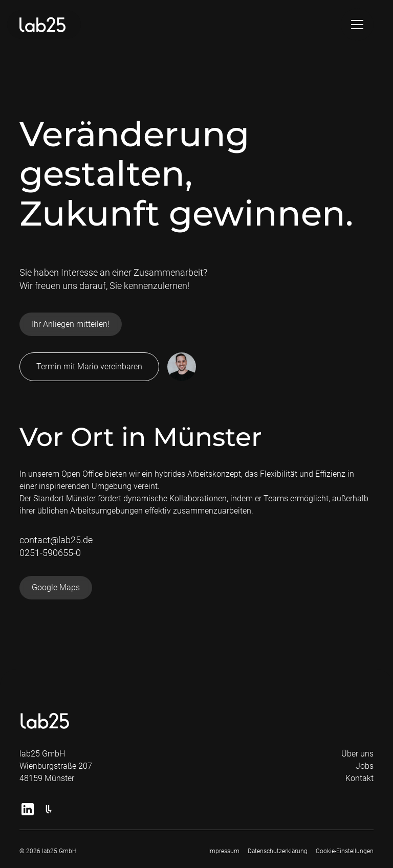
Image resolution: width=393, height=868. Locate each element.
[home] (44, 25)
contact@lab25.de (56, 540)
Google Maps (56, 587)
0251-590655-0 (50, 553)
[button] (357, 25)
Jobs (365, 766)
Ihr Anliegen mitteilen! (71, 324)
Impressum (224, 851)
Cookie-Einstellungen (345, 851)
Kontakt (359, 778)
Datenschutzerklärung (278, 851)
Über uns (357, 754)
